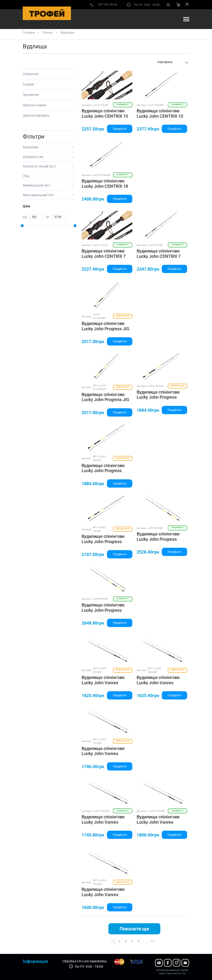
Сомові (28, 84)
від (25, 217)
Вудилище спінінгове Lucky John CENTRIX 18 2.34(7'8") (105, 186)
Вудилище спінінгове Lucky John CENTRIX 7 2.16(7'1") (104, 256)
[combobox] (172, 63)
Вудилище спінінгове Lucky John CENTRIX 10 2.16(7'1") (105, 116)
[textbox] (172, 62)
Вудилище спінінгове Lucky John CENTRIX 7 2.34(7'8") (159, 256)
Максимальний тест (39, 195)
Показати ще (134, 929)
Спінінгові (30, 74)
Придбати (120, 129)
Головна (29, 32)
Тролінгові (31, 95)
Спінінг (48, 32)
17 (152, 941)
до (48, 217)
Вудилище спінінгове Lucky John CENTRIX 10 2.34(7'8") (160, 116)
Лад (26, 176)
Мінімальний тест (37, 185)
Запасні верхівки (36, 115)
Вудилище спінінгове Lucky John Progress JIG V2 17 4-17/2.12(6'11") (105, 329)
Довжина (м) (33, 157)
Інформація (35, 961)
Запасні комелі (34, 105)
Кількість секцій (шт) (39, 166)
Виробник (31, 147)
